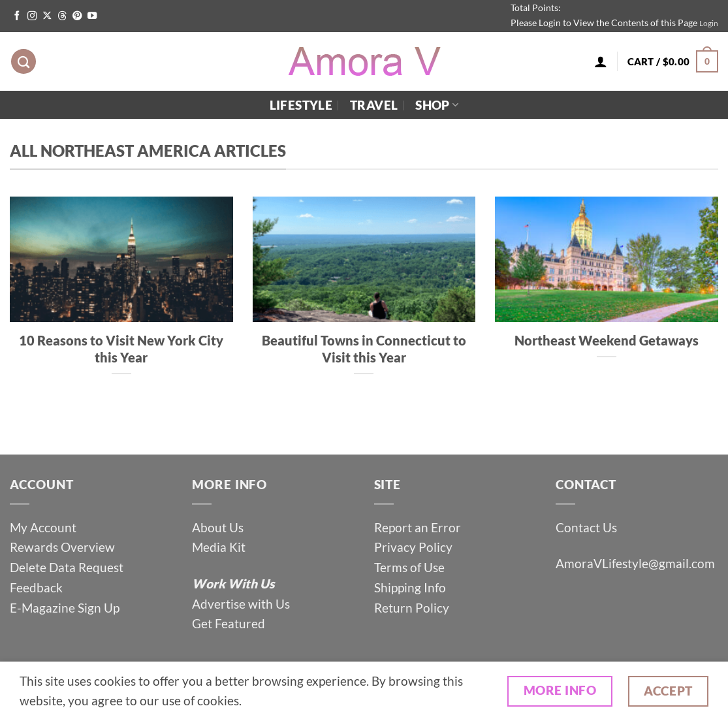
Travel (374, 105)
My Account (43, 527)
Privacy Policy (413, 547)
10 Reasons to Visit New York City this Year (121, 349)
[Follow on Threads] (62, 16)
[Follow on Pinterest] (77, 16)
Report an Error (418, 527)
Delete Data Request (67, 567)
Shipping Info (410, 587)
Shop (437, 105)
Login (709, 23)
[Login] (601, 61)
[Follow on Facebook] (17, 16)
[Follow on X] (47, 16)
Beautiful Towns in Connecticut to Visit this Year (364, 349)
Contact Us (586, 527)
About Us (218, 527)
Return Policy (412, 608)
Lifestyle (301, 105)
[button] (673, 62)
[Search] (24, 62)
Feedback (36, 587)
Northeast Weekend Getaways (607, 340)
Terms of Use (411, 567)
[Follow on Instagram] (32, 16)
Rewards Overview (62, 547)
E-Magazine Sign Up (65, 608)
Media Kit (219, 547)
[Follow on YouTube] (92, 16)
